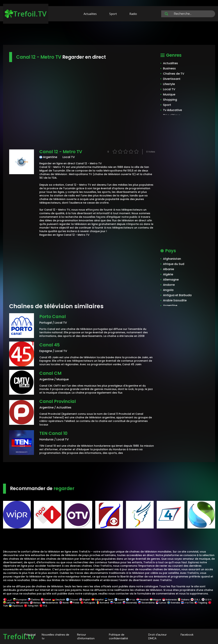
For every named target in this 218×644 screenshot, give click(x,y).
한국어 (207, 600)
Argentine (170, 306)
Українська (16, 606)
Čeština (34, 600)
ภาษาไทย (187, 603)
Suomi (120, 600)
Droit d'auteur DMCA (158, 636)
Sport (113, 14)
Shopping (170, 100)
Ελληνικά (72, 600)
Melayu (35, 603)
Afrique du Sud (174, 264)
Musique (169, 94)
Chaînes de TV (174, 74)
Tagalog (201, 603)
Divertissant (172, 79)
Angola (168, 290)
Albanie (168, 269)
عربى (8, 600)
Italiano (184, 600)
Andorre (169, 285)
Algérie (168, 274)
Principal (30, 635)
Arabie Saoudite (175, 300)
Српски (161, 603)
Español (97, 600)
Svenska (174, 603)
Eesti (109, 600)
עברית (131, 600)
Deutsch (59, 600)
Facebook (187, 635)
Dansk (46, 600)
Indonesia (169, 600)
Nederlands (50, 603)
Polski (74, 603)
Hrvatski (143, 600)
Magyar (155, 600)
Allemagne (171, 280)
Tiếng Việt (31, 606)
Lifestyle (169, 84)
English (85, 600)
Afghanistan (172, 259)
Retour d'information (86, 636)
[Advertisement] (109, 34)
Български (20, 600)
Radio (133, 14)
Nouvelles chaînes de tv (55, 636)
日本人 (196, 600)
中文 (43, 606)
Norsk (64, 603)
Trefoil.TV (26, 14)
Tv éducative (172, 110)
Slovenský (130, 603)
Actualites (90, 14)
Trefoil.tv (19, 636)
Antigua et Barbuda (177, 295)
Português (88, 603)
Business (169, 68)
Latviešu (22, 603)
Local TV (169, 89)
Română (103, 603)
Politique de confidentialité (118, 636)
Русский (116, 603)
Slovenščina (146, 603)
